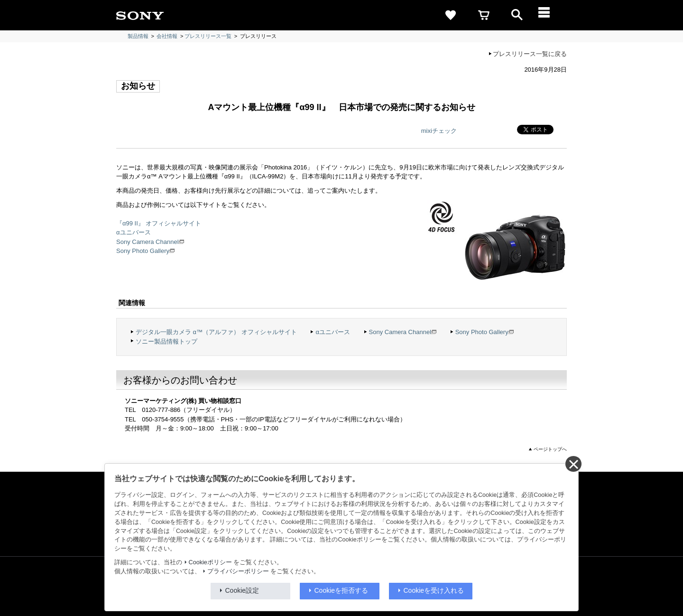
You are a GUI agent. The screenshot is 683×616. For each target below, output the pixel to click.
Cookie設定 (242, 590)
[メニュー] (550, 15)
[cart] (484, 15)
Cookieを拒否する (341, 590)
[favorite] (451, 15)
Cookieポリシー (210, 562)
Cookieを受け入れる (434, 590)
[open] (517, 15)
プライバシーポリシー (238, 571)
